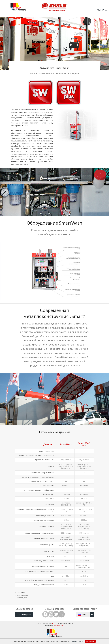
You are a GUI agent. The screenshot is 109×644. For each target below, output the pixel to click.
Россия (86, 615)
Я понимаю (90, 641)
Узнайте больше (77, 641)
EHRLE (54, 623)
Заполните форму (24, 614)
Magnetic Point (59, 625)
